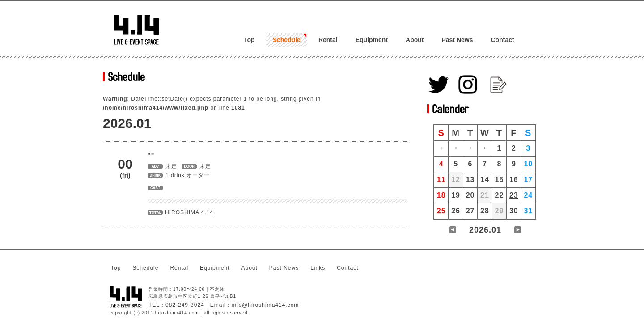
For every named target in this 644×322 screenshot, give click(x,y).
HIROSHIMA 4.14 (189, 212)
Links (318, 268)
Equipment (372, 40)
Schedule (287, 40)
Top (249, 40)
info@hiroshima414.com (265, 305)
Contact (503, 40)
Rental (328, 40)
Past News (457, 40)
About (415, 40)
